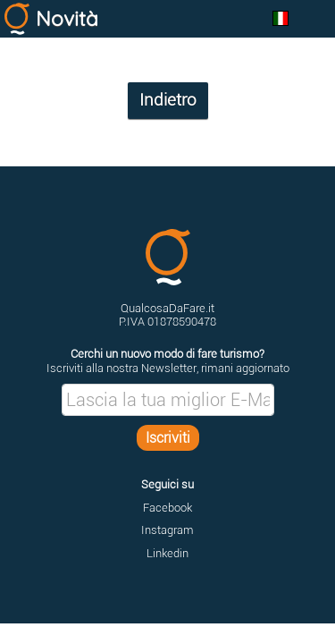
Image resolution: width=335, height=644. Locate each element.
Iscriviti (168, 438)
